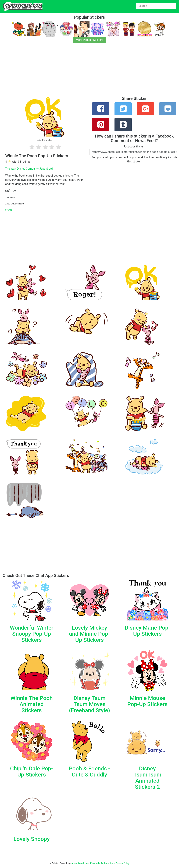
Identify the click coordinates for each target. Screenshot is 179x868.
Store (112, 863)
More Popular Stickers (90, 40)
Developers (84, 863)
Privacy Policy (122, 863)
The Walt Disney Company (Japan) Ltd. (29, 169)
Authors (105, 863)
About (74, 863)
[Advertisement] (89, 72)
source (9, 210)
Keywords (95, 863)
